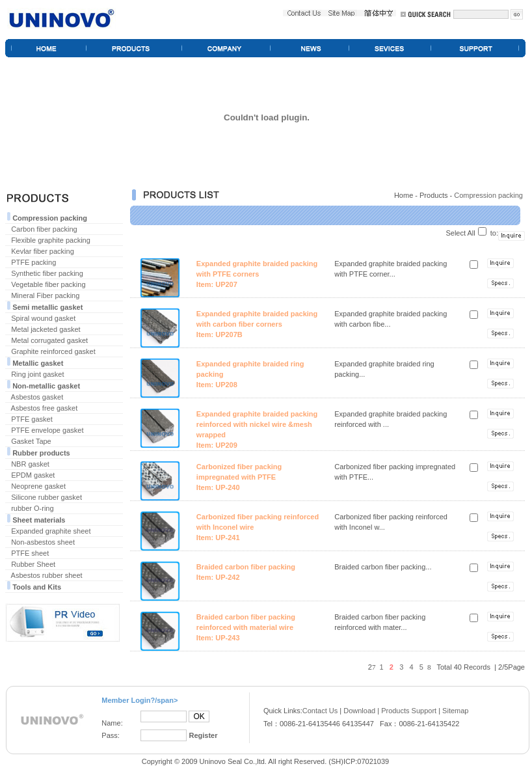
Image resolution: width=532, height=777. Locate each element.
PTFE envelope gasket (47, 430)
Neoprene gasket (38, 486)
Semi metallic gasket (47, 307)
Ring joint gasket (37, 374)
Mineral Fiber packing (45, 295)
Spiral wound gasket (43, 318)
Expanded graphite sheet (51, 531)
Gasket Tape (31, 441)
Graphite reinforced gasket (53, 351)
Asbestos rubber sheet (47, 575)
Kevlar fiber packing (43, 251)
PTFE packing (33, 262)
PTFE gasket (32, 419)
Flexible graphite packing (51, 240)
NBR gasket (30, 464)
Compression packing (50, 218)
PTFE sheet (30, 553)
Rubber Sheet (33, 564)
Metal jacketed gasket (46, 329)
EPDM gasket (33, 475)
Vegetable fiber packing (48, 284)
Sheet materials (39, 520)
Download (359, 711)
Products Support (409, 711)
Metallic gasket (38, 363)
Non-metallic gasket (46, 386)
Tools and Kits (37, 587)
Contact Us (320, 711)
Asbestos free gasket (45, 408)
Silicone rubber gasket (47, 497)
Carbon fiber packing (44, 229)
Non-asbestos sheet (43, 542)
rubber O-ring (32, 508)
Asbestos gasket (37, 397)
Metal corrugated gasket (49, 340)
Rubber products (41, 453)
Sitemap (455, 711)
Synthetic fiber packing (47, 273)
